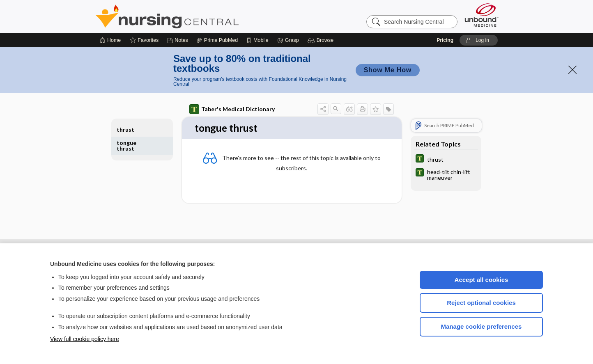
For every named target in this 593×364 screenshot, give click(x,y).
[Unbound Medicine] (482, 15)
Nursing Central (198, 16)
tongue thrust (126, 145)
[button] (322, 40)
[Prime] (217, 40)
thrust (125, 129)
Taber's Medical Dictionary (232, 109)
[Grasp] (288, 40)
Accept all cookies (482, 280)
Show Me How (388, 70)
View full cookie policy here (85, 339)
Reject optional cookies (481, 303)
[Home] (110, 40)
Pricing (445, 40)
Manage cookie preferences (482, 326)
